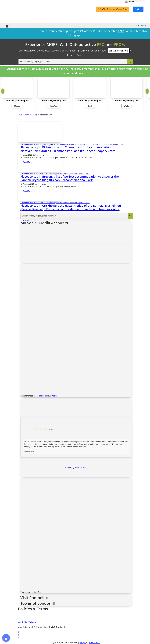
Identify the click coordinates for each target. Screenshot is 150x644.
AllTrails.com (16, 69)
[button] (147, 91)
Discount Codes (41, 396)
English (130, 2)
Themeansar (94, 643)
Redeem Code (75, 55)
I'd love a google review (75, 467)
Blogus (83, 643)
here (112, 69)
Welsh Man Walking (27, 622)
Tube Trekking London (114, 144)
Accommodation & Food (30, 144)
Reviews (54, 396)
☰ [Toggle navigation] (7, 26)
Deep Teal (53, 106)
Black (90, 106)
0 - (141, 25)
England (43, 144)
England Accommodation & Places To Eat (63, 144)
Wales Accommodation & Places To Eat (74, 174)
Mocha (17, 106)
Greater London (86, 144)
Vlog (138, 9)
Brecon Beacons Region (50, 174)
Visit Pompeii (34, 598)
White (126, 106)
